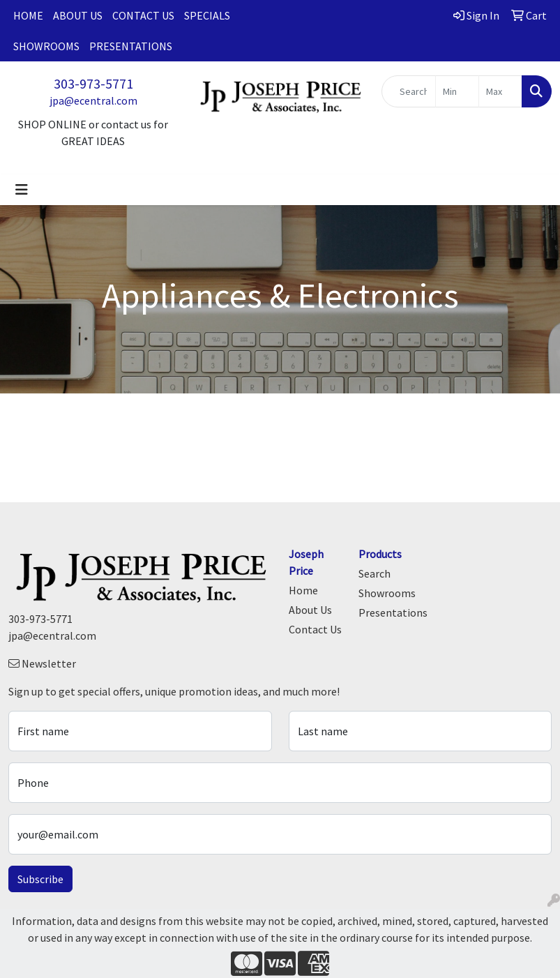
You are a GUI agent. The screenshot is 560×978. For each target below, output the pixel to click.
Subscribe (40, 879)
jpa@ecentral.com (93, 100)
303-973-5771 (93, 83)
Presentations (131, 46)
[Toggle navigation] (22, 190)
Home (28, 15)
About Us (78, 15)
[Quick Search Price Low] (457, 91)
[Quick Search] (409, 91)
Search (374, 573)
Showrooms (46, 46)
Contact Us (143, 15)
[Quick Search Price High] (500, 91)
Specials (207, 15)
